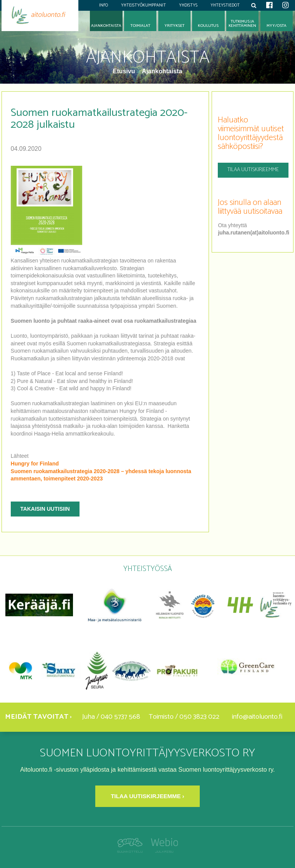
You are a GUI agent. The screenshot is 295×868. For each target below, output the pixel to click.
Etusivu (125, 71)
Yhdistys (188, 5)
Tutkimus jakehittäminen (242, 24)
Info (104, 5)
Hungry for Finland (35, 464)
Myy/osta (277, 26)
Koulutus (208, 26)
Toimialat (140, 26)
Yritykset (174, 26)
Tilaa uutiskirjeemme (253, 170)
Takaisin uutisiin (45, 509)
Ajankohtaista (162, 71)
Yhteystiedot (225, 5)
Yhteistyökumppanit (143, 5)
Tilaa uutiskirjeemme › (147, 796)
